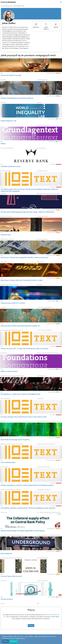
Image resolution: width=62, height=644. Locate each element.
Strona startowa (6, 6)
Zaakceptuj (14, 641)
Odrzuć (6, 641)
